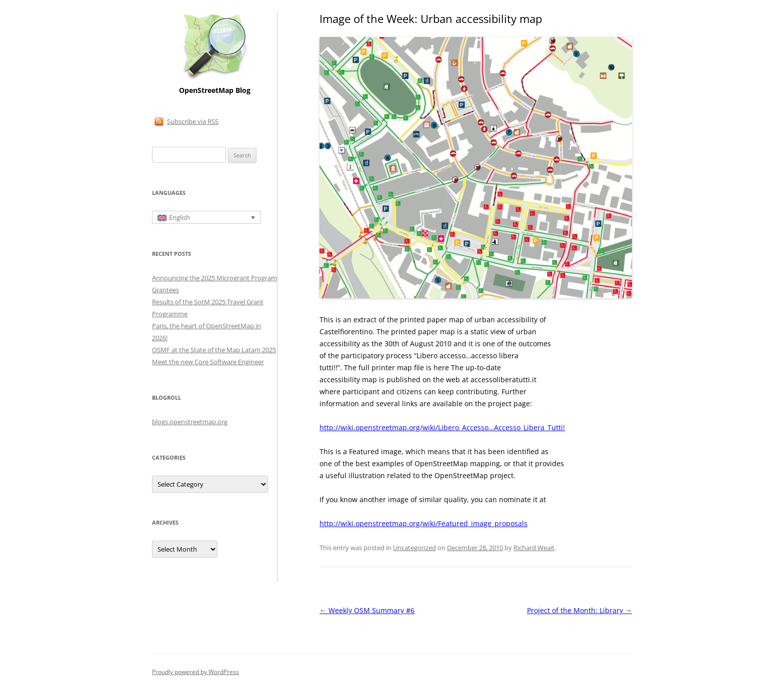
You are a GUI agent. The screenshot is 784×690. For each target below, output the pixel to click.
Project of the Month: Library (579, 610)
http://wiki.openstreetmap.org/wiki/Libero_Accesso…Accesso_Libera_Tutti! (442, 427)
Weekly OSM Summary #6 (367, 610)
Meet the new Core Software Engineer (208, 362)
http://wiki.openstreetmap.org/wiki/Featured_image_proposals (423, 523)
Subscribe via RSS (193, 121)
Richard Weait (534, 548)
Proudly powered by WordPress (195, 672)
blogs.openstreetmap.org (190, 422)
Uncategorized (414, 548)
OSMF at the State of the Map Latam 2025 (214, 350)
